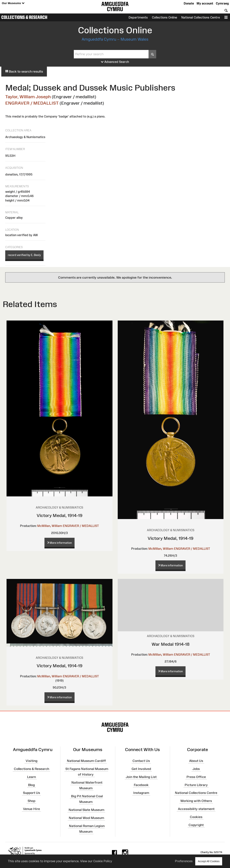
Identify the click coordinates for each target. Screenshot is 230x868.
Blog (31, 785)
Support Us (31, 793)
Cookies (196, 817)
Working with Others (196, 801)
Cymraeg (222, 3)
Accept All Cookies (209, 861)
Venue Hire (31, 809)
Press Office (196, 777)
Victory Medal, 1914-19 (60, 515)
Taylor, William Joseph (28, 97)
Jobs (196, 769)
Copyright (196, 825)
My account (205, 3)
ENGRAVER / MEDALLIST (32, 103)
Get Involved (141, 769)
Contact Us (141, 761)
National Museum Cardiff (86, 761)
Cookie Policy (103, 861)
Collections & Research (24, 17)
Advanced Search (115, 62)
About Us (196, 761)
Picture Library (196, 785)
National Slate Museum (86, 810)
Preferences (184, 861)
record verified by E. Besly (24, 255)
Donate (189, 3)
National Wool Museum (86, 818)
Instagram (141, 793)
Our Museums (13, 3)
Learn (31, 777)
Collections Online (165, 17)
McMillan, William (50, 526)
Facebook (141, 785)
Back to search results (24, 71)
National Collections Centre (201, 17)
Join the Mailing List (141, 777)
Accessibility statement (196, 809)
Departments (138, 17)
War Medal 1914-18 (170, 644)
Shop (31, 801)
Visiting (31, 761)
